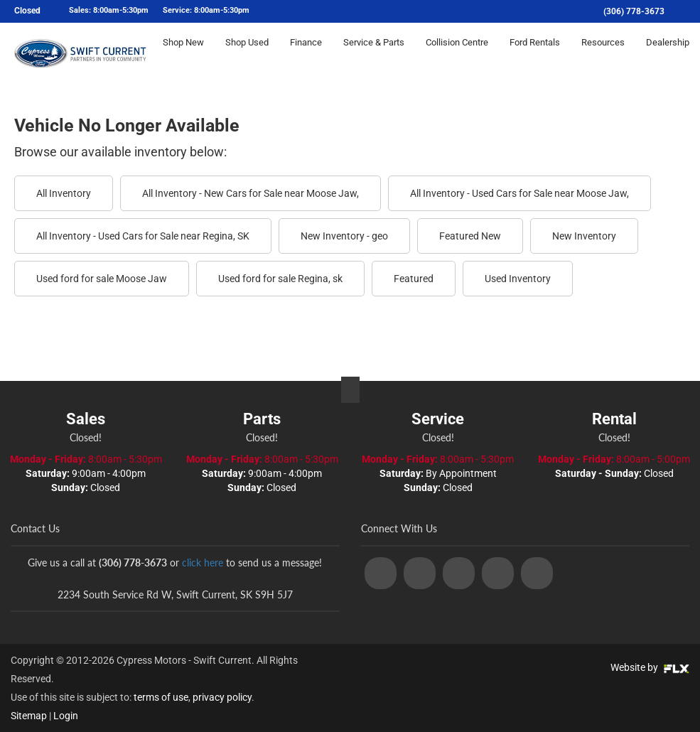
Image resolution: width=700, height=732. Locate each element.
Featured (414, 279)
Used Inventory (518, 279)
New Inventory (584, 236)
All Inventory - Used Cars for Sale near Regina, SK (143, 236)
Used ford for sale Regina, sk (280, 279)
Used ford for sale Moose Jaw (102, 279)
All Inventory (64, 193)
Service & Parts (374, 54)
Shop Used (247, 54)
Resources (603, 54)
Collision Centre (457, 54)
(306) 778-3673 (634, 11)
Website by (650, 667)
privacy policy (222, 697)
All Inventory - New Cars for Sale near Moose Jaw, (251, 193)
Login (66, 716)
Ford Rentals (535, 54)
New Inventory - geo (344, 236)
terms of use (161, 697)
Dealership (668, 54)
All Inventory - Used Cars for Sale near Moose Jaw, (519, 193)
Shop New (183, 54)
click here (203, 563)
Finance (306, 54)
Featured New (470, 236)
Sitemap (29, 716)
